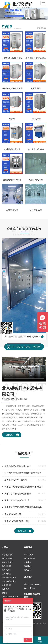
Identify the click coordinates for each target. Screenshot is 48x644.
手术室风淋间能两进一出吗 (17, 521)
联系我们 (28, 570)
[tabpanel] (24, 14)
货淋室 (5, 593)
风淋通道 (6, 589)
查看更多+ (41, 28)
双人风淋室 (6, 570)
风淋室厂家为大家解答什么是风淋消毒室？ (24, 487)
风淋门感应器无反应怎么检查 (18, 494)
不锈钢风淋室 (7, 555)
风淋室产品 (29, 555)
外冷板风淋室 (7, 562)
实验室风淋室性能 (13, 514)
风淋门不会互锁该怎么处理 (17, 500)
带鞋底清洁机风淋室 (10, 597)
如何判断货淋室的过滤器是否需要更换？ (23, 473)
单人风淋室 (6, 566)
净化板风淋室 (7, 559)
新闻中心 (28, 566)
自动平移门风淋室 (9, 581)
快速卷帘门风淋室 (9, 578)
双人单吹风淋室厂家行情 (16, 480)
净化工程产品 (29, 559)
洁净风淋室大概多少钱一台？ (18, 466)
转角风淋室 (6, 585)
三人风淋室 (6, 574)
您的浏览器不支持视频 (24, 369)
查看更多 (10, 435)
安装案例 (28, 562)
